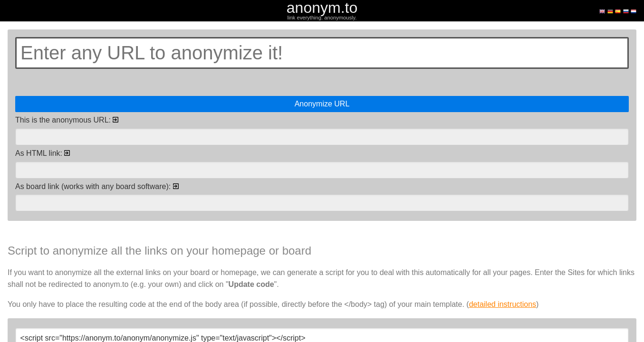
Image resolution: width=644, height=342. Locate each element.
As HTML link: (43, 153)
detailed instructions (503, 304)
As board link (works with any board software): (97, 186)
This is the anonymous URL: (67, 120)
